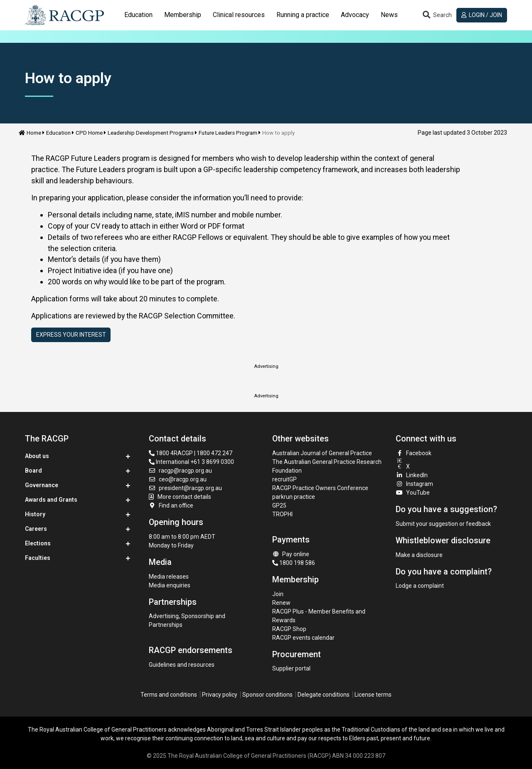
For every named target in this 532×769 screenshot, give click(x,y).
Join (278, 594)
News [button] (389, 15)
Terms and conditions (169, 695)
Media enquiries (170, 585)
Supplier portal (291, 668)
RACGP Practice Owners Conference (320, 488)
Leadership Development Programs (151, 133)
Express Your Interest (71, 335)
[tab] (138, 15)
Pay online (291, 554)
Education (58, 133)
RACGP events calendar (303, 638)
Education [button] (138, 15)
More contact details (184, 497)
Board (33, 471)
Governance (42, 485)
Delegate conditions (324, 695)
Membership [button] (183, 15)
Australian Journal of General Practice (322, 453)
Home (30, 133)
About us (37, 456)
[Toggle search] (437, 15)
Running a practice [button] (303, 15)
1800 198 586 (294, 563)
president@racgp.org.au (186, 488)
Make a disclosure (419, 555)
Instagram (414, 484)
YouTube (413, 493)
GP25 (280, 505)
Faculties (38, 558)
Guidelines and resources (182, 665)
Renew (281, 603)
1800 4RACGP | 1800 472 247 (191, 453)
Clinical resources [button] (239, 15)
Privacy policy (220, 695)
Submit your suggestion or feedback (443, 524)
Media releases (169, 577)
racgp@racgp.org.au (181, 471)
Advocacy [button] (355, 15)
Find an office (171, 505)
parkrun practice (294, 497)
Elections (38, 543)
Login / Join (482, 15)
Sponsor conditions (267, 695)
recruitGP (284, 479)
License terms (373, 695)
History (35, 514)
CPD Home (89, 133)
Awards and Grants (51, 500)
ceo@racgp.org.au (178, 479)
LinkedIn (412, 475)
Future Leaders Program (228, 133)
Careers (36, 529)
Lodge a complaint (420, 586)
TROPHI (282, 514)
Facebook (414, 453)
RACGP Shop (289, 629)
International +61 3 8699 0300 (191, 462)
